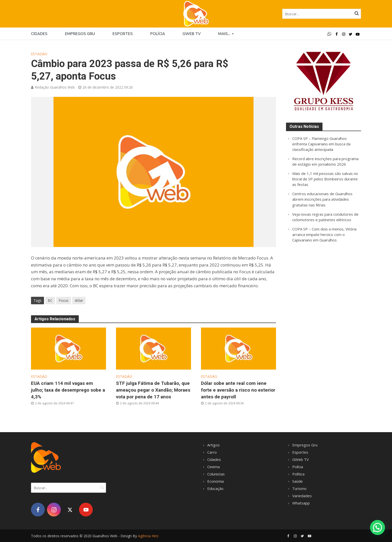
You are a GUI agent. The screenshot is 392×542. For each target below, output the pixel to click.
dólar (79, 300)
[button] (377, 527)
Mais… (224, 34)
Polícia (158, 34)
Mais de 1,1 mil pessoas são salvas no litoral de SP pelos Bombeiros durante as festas (325, 179)
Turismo (299, 488)
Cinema (213, 467)
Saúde (297, 481)
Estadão (39, 54)
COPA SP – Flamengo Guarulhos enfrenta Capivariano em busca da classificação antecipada (321, 144)
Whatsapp (301, 503)
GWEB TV (192, 34)
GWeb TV (300, 459)
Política (298, 474)
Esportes (123, 34)
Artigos (213, 445)
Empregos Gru (80, 34)
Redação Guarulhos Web (55, 87)
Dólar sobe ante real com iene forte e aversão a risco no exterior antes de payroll (238, 390)
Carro (212, 452)
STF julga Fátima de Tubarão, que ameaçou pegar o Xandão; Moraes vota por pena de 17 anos (153, 390)
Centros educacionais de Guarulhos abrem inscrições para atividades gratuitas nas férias (322, 199)
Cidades (39, 34)
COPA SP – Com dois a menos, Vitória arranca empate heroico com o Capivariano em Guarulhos (324, 234)
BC (50, 300)
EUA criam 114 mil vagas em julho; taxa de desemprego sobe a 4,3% (68, 390)
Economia (215, 481)
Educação (215, 488)
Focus (64, 300)
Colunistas (216, 474)
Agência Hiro (148, 536)
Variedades (302, 496)
